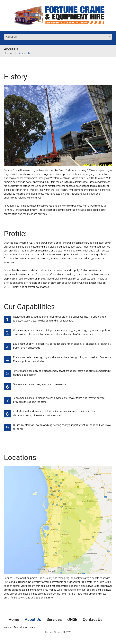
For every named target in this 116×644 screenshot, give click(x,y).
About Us (33, 619)
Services (54, 619)
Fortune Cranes (54, 632)
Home (8, 53)
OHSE (72, 619)
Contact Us (93, 619)
